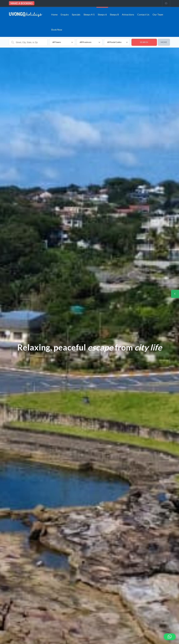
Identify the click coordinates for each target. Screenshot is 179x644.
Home (55, 14)
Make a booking (22, 3)
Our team (158, 14)
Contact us (143, 14)
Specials (76, 14)
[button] (170, 637)
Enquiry (65, 14)
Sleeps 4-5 (89, 14)
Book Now (57, 30)
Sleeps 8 (114, 14)
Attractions (128, 14)
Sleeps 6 (102, 14)
